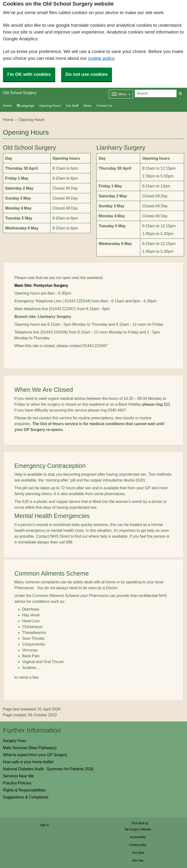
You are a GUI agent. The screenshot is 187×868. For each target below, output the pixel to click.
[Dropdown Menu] (121, 94)
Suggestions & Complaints (26, 797)
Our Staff (72, 106)
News (87, 106)
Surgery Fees (15, 741)
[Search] (156, 93)
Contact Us (104, 106)
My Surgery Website (138, 829)
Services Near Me (18, 776)
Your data (138, 853)
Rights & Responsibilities (24, 790)
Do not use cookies (87, 74)
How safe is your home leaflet (28, 762)
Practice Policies (17, 783)
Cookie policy (138, 845)
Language (25, 106)
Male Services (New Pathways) (30, 748)
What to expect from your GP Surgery (35, 755)
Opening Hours (50, 106)
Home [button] (7, 106)
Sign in (44, 825)
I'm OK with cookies (29, 74)
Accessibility (138, 837)
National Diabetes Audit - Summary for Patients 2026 (48, 769)
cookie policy (101, 58)
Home (8, 120)
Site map (138, 860)
